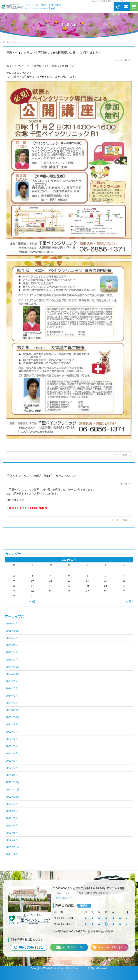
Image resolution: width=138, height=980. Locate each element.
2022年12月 (13, 782)
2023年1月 (12, 775)
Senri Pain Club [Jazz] (109, 947)
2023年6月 (12, 739)
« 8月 (32, 602)
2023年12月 (13, 710)
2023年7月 (12, 732)
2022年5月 (12, 833)
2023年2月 (12, 768)
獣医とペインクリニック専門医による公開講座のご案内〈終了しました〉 (54, 53)
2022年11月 (13, 790)
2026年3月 (12, 624)
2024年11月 (13, 667)
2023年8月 (12, 724)
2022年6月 (12, 826)
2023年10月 (13, 717)
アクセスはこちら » (64, 898)
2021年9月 (12, 854)
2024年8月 (12, 681)
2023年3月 (12, 761)
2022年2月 (12, 840)
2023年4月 (12, 753)
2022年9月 (12, 804)
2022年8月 (12, 811)
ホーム (6, 42)
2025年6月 (12, 645)
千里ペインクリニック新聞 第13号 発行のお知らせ (41, 476)
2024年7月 (12, 688)
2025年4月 (12, 652)
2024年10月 (13, 674)
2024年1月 (12, 703)
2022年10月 (13, 797)
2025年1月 (12, 660)
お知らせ (127, 455)
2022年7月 (12, 818)
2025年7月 (12, 638)
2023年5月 (12, 746)
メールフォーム (69, 947)
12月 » (129, 602)
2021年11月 (13, 847)
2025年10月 (13, 631)
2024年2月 (12, 696)
